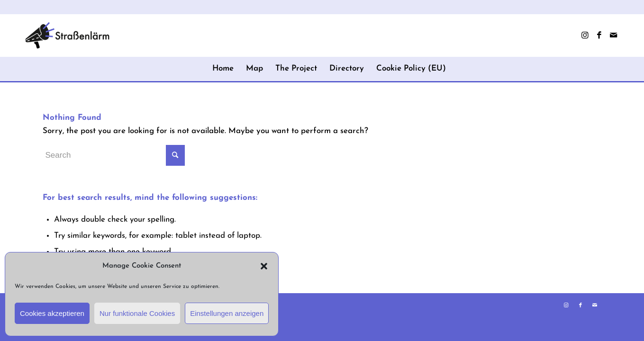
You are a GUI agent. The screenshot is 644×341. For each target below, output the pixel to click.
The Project (296, 68)
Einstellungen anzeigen (227, 313)
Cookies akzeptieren (52, 313)
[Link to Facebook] (599, 36)
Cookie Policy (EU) (411, 68)
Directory (347, 68)
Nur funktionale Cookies (137, 313)
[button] (264, 266)
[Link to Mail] (613, 36)
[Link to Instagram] (585, 36)
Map (254, 68)
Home (223, 68)
